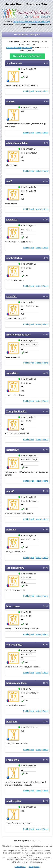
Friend (45, 91)
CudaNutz (12, 220)
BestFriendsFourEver (18, 335)
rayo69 (10, 491)
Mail (32, 91)
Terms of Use (20, 867)
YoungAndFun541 (16, 411)
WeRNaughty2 (14, 645)
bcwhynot (12, 721)
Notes (38, 91)
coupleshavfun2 (15, 568)
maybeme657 (14, 801)
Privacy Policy (34, 867)
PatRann (11, 530)
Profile (26, 91)
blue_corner (13, 606)
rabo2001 (12, 296)
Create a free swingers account (19, 48)
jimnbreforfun (14, 258)
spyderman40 (14, 63)
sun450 (10, 102)
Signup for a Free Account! (27, 56)
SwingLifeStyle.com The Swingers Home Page (31, 22)
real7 (9, 181)
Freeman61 (13, 760)
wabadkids (12, 373)
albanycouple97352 (17, 143)
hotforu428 (13, 450)
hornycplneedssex (17, 683)
